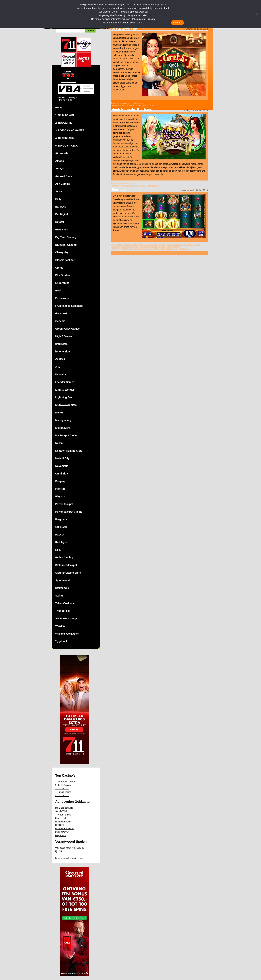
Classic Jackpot (65, 260)
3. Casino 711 (62, 789)
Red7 (58, 550)
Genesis (60, 321)
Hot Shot (60, 825)
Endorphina (62, 283)
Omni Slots (62, 474)
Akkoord (178, 23)
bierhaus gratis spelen (183, 245)
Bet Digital (62, 214)
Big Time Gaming (66, 237)
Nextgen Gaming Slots (69, 451)
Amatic (60, 161)
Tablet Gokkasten (66, 603)
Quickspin (61, 527)
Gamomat (61, 313)
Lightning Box (64, 397)
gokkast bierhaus (158, 246)
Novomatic (62, 466)
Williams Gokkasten (67, 634)
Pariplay (60, 481)
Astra (59, 191)
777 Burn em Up (63, 815)
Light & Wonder (65, 390)
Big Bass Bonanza (64, 808)
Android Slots (64, 176)
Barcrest (60, 207)
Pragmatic (61, 519)
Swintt (59, 596)
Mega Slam (61, 835)
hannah (127, 183)
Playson (60, 496)
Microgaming (63, 420)
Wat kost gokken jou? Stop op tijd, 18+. (70, 850)
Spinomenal (62, 580)
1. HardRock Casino (65, 782)
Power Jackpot (64, 504)
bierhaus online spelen (130, 246)
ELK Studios (63, 275)
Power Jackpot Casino (69, 512)
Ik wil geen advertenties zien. (69, 858)
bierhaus (123, 103)
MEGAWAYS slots (66, 405)
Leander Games (65, 382)
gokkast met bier (173, 246)
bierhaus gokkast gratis (148, 245)
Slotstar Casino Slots (68, 573)
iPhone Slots (63, 352)
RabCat (60, 535)
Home (59, 107)
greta (135, 103)
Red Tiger (61, 542)
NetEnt (59, 443)
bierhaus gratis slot (166, 245)
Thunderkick (63, 611)
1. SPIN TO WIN (65, 115)
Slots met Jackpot (66, 565)
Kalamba (61, 374)
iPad (144, 249)
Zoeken (90, 31)
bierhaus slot (145, 246)
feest (130, 103)
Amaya (59, 169)
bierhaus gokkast (131, 245)
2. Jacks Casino (63, 785)
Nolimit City (62, 458)
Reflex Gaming (64, 557)
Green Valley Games (68, 329)
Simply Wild (61, 811)
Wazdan (60, 626)
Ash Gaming (63, 184)
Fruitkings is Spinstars (69, 306)
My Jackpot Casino (67, 435)
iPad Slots (61, 344)
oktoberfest (147, 103)
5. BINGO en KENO (67, 146)
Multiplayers (63, 428)
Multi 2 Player (62, 832)
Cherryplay (62, 252)
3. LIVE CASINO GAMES (70, 130)
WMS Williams (141, 185)
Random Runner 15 (65, 829)
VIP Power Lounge (66, 618)
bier (117, 103)
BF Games (62, 230)
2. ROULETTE (64, 123)
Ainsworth (61, 153)
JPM (58, 367)
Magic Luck (61, 818)
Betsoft (60, 222)
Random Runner (63, 822)
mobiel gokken (159, 249)
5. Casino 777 (62, 796)
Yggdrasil (61, 641)
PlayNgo (60, 489)
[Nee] (256, 14)
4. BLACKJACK (65, 138)
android (125, 249)
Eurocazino (62, 298)
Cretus (59, 268)
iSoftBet (60, 359)
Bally (58, 199)
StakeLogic (62, 588)
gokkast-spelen (128, 105)
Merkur (60, 413)
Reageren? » (148, 105)
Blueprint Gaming (66, 245)
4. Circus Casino (63, 792)
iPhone (149, 249)
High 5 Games (64, 336)
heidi (140, 103)
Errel (58, 291)
